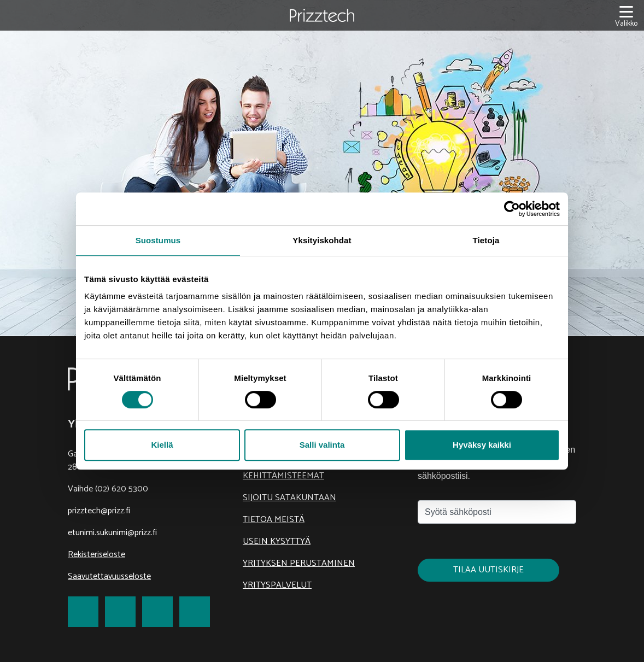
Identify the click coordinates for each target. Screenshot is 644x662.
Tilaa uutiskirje (488, 570)
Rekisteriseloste (96, 555)
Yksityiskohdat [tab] (322, 240)
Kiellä (162, 445)
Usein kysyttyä (277, 541)
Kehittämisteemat (283, 476)
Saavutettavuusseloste (109, 576)
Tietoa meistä (274, 520)
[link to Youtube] (195, 612)
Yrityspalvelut (277, 585)
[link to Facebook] (83, 612)
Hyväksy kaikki (482, 445)
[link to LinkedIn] (157, 612)
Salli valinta (322, 445)
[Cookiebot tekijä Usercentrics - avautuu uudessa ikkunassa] (512, 209)
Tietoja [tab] (486, 240)
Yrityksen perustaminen (299, 563)
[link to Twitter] (120, 612)
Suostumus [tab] (158, 240)
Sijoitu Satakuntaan (289, 498)
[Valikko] (626, 16)
